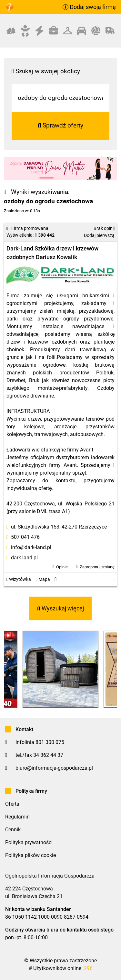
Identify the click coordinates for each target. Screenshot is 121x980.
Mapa (43, 579)
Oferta (12, 804)
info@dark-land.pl (31, 547)
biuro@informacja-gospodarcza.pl (54, 768)
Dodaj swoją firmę (89, 7)
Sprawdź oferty (61, 125)
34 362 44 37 (48, 755)
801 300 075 (50, 742)
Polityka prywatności (29, 842)
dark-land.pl (24, 558)
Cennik (13, 830)
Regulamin (17, 817)
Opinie (62, 567)
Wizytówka (19, 579)
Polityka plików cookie (30, 855)
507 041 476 (25, 537)
